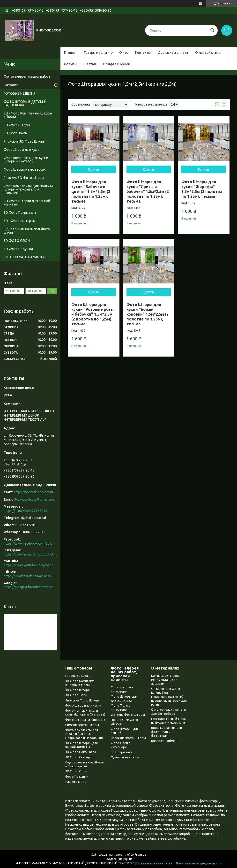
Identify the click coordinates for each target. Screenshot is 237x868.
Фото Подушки (77, 777)
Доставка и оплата (173, 53)
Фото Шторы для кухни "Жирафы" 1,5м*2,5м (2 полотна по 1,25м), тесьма (202, 189)
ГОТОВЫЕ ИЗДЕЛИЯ (19, 93)
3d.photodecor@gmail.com (34, 499)
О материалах (206, 53)
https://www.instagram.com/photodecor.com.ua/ (30, 554)
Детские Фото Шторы (128, 715)
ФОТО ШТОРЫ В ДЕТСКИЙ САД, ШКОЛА (25, 103)
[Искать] (212, 30)
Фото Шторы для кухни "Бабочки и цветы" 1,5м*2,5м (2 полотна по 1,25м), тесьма (91, 191)
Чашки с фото (76, 782)
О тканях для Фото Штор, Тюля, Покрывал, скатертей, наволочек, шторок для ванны (169, 697)
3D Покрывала (122, 752)
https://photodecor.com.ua (34, 492)
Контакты (143, 53)
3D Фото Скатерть (79, 757)
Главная (70, 53)
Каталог (11, 85)
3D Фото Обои (76, 771)
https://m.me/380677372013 (25, 511)
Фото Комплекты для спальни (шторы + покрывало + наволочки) (28, 189)
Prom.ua (140, 855)
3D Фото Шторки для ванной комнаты (27, 203)
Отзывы (71, 64)
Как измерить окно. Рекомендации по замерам (166, 680)
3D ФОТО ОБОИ (17, 241)
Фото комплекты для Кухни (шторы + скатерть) (26, 160)
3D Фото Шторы (17, 125)
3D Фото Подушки (18, 249)
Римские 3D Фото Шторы (24, 178)
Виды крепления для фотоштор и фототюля (167, 732)
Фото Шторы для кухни (83, 705)
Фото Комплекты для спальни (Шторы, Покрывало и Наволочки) (84, 734)
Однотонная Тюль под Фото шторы (27, 231)
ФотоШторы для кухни (22, 150)
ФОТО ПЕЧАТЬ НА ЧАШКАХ (25, 257)
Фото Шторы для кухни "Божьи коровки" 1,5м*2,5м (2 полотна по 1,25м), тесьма (148, 314)
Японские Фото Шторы (83, 700)
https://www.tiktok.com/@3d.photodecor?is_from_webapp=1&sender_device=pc (30, 576)
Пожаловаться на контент (155, 863)
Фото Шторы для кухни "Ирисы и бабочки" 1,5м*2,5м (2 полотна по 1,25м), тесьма (148, 191)
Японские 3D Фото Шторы (25, 141)
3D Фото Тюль (15, 133)
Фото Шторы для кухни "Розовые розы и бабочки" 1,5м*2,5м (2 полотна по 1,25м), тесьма (93, 314)
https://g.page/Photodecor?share (29, 587)
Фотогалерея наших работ (27, 76)
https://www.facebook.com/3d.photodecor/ (30, 543)
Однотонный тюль (125, 757)
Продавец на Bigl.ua (118, 859)
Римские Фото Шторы (82, 725)
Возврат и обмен (117, 64)
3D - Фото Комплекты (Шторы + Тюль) (28, 115)
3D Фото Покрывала (20, 213)
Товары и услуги (97, 53)
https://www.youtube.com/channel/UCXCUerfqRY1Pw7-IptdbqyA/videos (30, 565)
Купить (94, 169)
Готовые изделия (78, 676)
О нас (124, 53)
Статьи (90, 64)
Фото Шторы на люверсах (25, 169)
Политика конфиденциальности (199, 863)
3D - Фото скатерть (19, 221)
